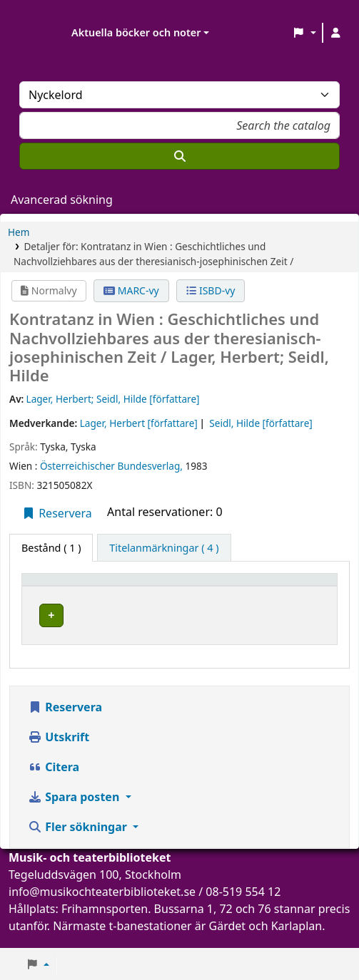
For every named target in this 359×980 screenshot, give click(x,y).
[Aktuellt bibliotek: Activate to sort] (197, 587)
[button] (304, 33)
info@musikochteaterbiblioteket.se (102, 905)
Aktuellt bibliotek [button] (170, 586)
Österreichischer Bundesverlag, (113, 466)
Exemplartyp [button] (60, 586)
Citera (54, 780)
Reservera (57, 513)
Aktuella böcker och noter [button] (136, 32)
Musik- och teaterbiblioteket (193, 613)
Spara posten (75, 810)
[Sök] (179, 156)
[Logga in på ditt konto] (335, 33)
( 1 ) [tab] (51, 548)
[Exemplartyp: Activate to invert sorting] (71, 587)
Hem (19, 232)
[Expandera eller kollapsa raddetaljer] (306, 629)
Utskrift (59, 751)
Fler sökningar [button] (79, 840)
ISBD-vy (211, 290)
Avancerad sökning (62, 200)
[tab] (164, 548)
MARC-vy (131, 290)
